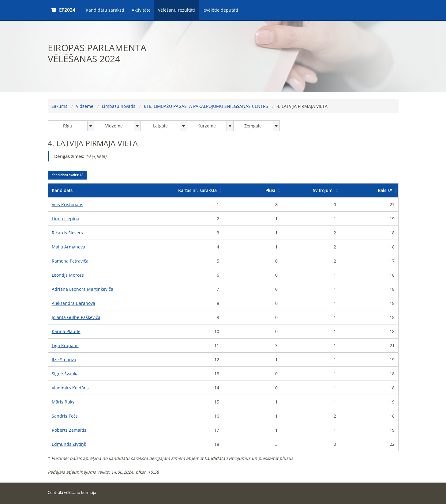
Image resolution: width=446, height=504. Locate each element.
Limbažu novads (119, 106)
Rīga (67, 126)
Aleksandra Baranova (73, 303)
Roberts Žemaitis (69, 430)
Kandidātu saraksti (105, 10)
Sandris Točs (65, 416)
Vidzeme (85, 106)
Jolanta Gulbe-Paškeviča (76, 317)
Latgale (160, 126)
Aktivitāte (141, 10)
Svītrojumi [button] (323, 190)
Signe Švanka (65, 374)
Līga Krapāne (65, 345)
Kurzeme (207, 126)
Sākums (59, 106)
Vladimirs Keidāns (70, 388)
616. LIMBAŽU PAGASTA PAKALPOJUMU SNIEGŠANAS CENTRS (206, 106)
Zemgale (253, 126)
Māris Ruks (63, 402)
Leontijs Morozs (68, 275)
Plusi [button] (270, 190)
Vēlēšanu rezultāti (176, 10)
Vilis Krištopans (67, 205)
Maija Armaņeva (68, 247)
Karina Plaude (66, 331)
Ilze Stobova (64, 360)
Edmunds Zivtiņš (69, 444)
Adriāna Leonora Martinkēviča (82, 289)
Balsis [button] (385, 190)
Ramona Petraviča (70, 261)
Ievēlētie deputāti (220, 10)
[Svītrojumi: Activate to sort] (311, 191)
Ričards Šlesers (67, 233)
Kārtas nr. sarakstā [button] (197, 190)
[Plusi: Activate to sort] (252, 191)
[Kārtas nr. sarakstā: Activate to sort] (194, 191)
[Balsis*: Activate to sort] (369, 191)
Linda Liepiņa (66, 219)
